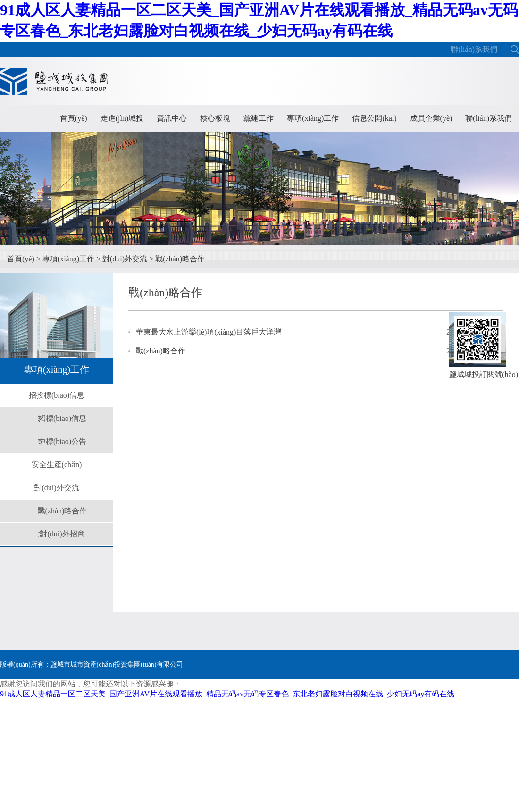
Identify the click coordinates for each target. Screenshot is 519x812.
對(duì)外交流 (125, 259)
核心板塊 (215, 118)
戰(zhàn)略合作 (180, 259)
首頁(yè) (74, 118)
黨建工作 (259, 118)
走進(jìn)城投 (122, 118)
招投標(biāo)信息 (57, 395)
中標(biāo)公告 (62, 441)
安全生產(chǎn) (57, 465)
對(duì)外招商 (62, 534)
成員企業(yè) (431, 118)
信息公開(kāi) (374, 118)
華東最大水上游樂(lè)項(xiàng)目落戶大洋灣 (209, 332)
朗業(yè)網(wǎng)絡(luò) (484, 694)
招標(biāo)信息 (62, 418)
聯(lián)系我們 (474, 49)
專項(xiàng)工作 (313, 118)
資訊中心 (172, 118)
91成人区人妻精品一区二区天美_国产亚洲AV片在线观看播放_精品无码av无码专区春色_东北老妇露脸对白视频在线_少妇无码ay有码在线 (227, 694)
